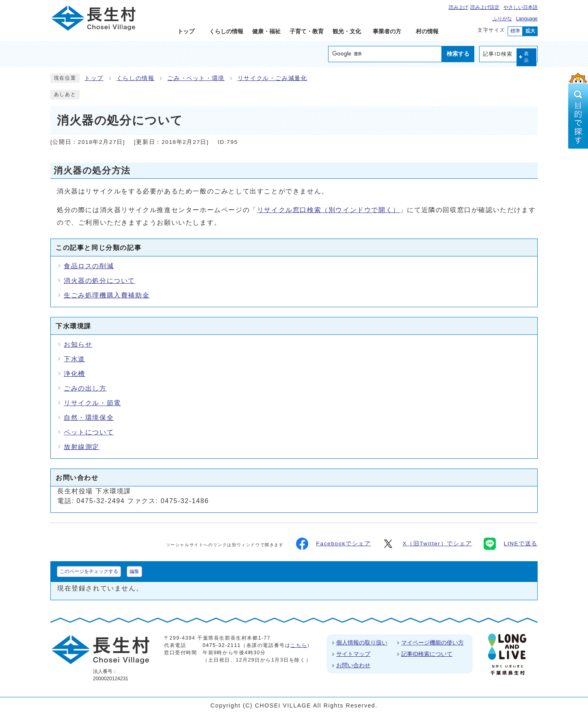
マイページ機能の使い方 (432, 642)
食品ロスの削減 (89, 266)
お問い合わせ (353, 665)
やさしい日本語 (521, 7)
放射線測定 (82, 447)
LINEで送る (511, 544)
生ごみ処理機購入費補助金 (107, 295)
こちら (299, 645)
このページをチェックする (89, 571)
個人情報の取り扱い (362, 642)
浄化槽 (75, 374)
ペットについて (89, 432)
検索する (458, 54)
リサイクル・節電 (92, 403)
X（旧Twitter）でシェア (427, 544)
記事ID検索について (427, 654)
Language (527, 19)
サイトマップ (353, 654)
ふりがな (502, 19)
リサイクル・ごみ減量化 (272, 78)
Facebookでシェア (334, 544)
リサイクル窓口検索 (329, 210)
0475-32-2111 (222, 645)
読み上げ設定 (485, 7)
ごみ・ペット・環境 (196, 78)
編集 (134, 571)
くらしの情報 (136, 78)
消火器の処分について (99, 281)
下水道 (75, 359)
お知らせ (78, 344)
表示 (527, 57)
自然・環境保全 (89, 418)
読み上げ (458, 7)
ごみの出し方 (85, 388)
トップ (94, 78)
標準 (515, 31)
